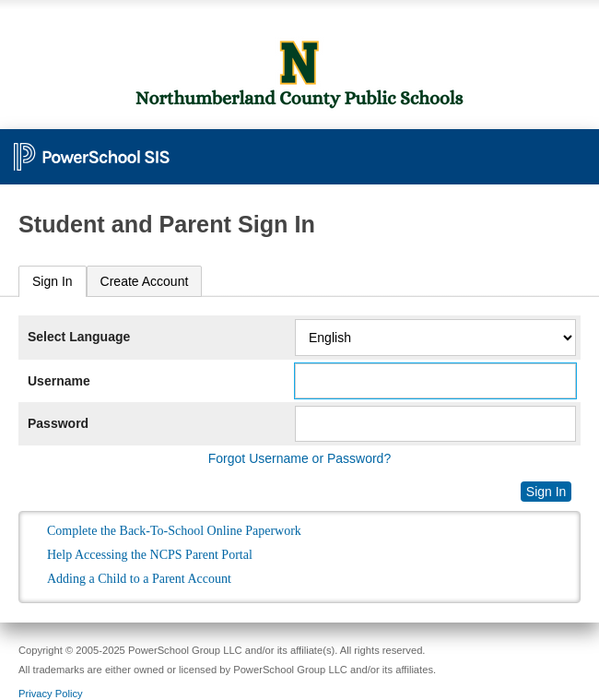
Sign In (53, 281)
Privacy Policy (51, 694)
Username (59, 381)
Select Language (79, 337)
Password (58, 423)
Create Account (145, 281)
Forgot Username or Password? (299, 458)
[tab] (53, 282)
